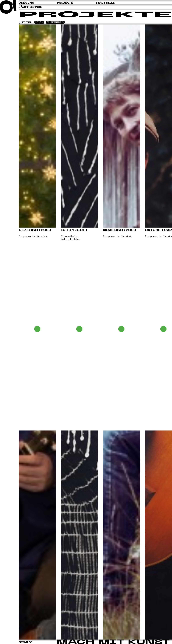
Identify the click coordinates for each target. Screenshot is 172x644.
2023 (38, 22)
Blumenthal (54, 22)
